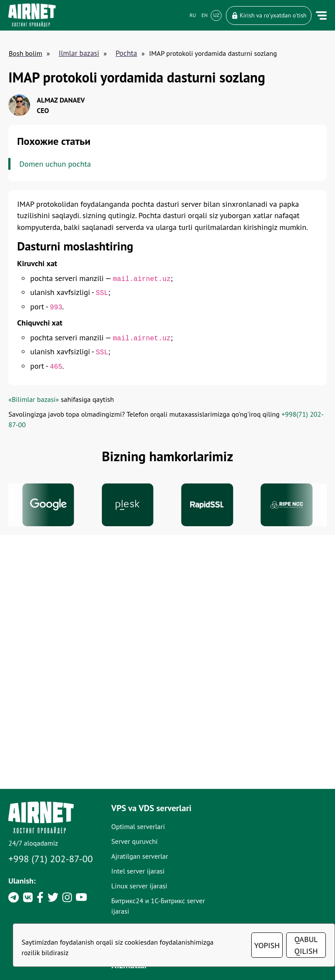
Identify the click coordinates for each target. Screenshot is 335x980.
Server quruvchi (141, 902)
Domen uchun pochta (55, 164)
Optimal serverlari (145, 887)
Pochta (126, 53)
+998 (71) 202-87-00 (51, 919)
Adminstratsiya (248, 917)
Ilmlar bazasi (79, 53)
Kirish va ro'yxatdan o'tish (268, 15)
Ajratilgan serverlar (146, 917)
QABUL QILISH (307, 945)
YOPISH (268, 945)
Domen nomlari (250, 887)
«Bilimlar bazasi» (34, 403)
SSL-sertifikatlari (251, 902)
